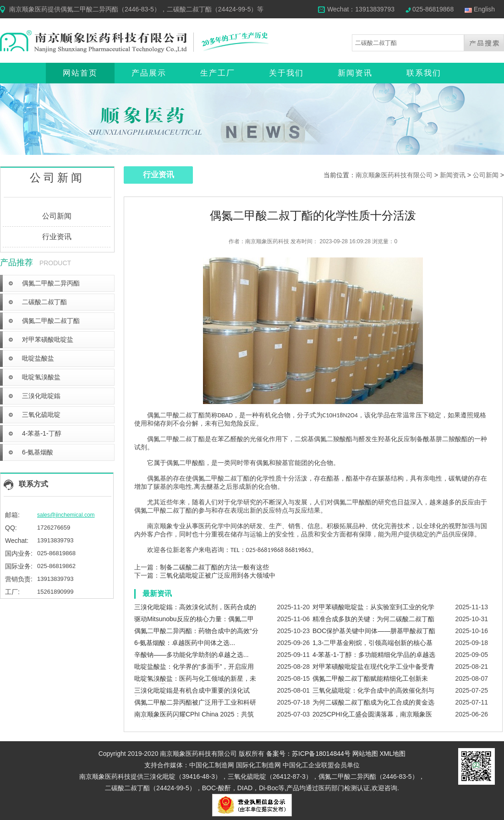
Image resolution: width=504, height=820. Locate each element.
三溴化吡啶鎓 (41, 396)
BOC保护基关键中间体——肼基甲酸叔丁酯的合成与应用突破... (374, 635)
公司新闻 (57, 216)
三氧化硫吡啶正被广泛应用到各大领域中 (218, 575)
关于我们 (286, 73)
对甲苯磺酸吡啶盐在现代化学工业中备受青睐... (373, 671)
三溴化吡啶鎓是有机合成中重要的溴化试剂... (192, 694)
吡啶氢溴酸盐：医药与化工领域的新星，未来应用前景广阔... (195, 683)
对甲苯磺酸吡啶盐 (48, 339)
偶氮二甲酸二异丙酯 (51, 283)
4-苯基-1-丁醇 (42, 433)
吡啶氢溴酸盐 (41, 377)
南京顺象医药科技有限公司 (394, 175)
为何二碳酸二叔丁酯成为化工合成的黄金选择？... (373, 706)
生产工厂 (218, 73)
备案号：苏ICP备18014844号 (308, 754)
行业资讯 (57, 237)
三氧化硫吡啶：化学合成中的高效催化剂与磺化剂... (373, 694)
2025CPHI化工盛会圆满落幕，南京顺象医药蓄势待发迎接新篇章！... (372, 718)
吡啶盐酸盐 (38, 358)
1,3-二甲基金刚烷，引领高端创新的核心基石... (373, 647)
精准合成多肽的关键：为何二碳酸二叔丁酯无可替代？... (373, 623)
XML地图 (393, 754)
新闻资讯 (355, 73)
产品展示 (149, 73)
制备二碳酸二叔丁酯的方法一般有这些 (214, 567)
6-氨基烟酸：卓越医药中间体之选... (185, 643)
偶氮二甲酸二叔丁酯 (51, 321)
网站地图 (365, 754)
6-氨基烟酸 (38, 452)
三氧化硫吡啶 (41, 415)
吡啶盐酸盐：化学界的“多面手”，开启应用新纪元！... (194, 671)
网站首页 (80, 73)
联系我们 (424, 73)
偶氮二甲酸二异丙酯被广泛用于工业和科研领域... (195, 706)
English (484, 9)
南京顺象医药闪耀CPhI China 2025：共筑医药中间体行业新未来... (194, 718)
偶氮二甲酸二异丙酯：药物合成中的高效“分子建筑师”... (196, 635)
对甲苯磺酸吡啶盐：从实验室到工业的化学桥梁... (373, 611)
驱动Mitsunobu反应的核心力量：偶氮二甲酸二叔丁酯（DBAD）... (194, 623)
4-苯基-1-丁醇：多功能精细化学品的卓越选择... (374, 659)
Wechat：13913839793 (361, 9)
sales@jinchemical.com (66, 515)
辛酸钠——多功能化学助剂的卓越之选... (192, 655)
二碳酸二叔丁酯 (44, 302)
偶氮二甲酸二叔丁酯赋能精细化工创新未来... (370, 683)
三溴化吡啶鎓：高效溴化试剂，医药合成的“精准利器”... (195, 611)
